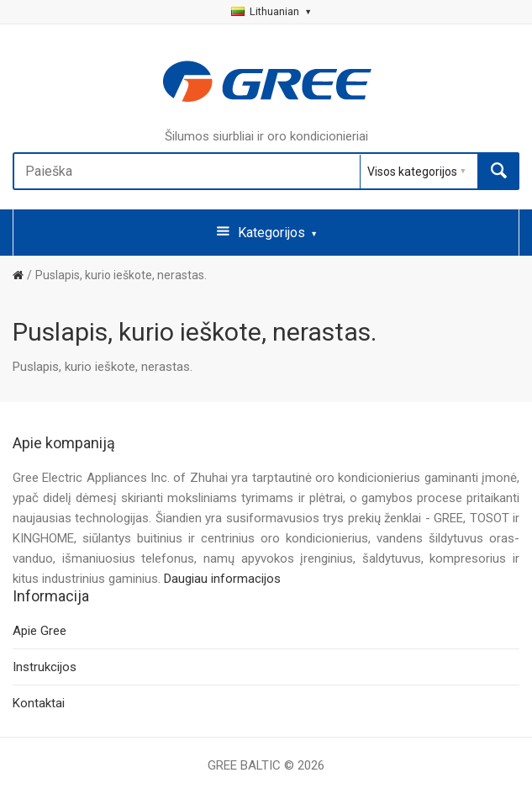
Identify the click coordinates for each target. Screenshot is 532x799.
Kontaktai (39, 703)
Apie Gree (40, 631)
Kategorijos (266, 231)
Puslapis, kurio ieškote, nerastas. (121, 275)
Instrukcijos (45, 667)
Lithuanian (271, 11)
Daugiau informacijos (222, 579)
